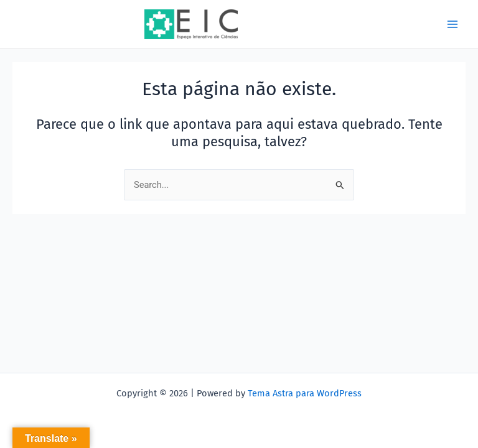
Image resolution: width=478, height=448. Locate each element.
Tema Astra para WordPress (305, 393)
